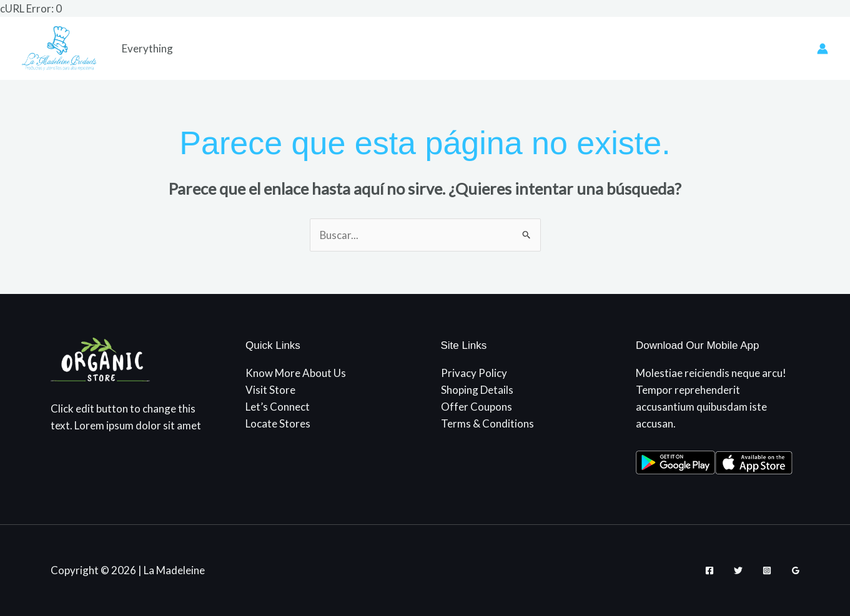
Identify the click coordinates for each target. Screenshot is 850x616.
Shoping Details (477, 390)
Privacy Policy (474, 373)
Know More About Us (296, 373)
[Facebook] (709, 570)
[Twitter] (738, 570)
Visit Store (270, 390)
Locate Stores (278, 424)
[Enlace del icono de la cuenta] (823, 49)
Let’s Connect (278, 407)
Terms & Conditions (487, 424)
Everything (147, 48)
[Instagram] (767, 570)
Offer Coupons (477, 407)
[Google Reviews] (796, 570)
